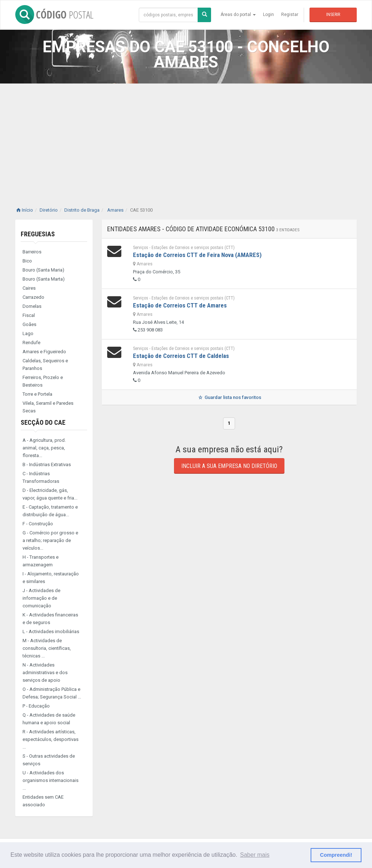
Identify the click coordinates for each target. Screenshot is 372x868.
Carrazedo (33, 297)
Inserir (333, 15)
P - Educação (36, 706)
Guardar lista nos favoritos (229, 397)
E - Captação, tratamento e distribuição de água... (50, 511)
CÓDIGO (54, 15)
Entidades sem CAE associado (43, 801)
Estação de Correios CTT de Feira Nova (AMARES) (197, 255)
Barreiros (32, 252)
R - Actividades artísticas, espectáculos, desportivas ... (50, 739)
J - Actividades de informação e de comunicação (41, 598)
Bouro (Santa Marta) (44, 279)
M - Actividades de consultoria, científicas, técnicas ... (47, 648)
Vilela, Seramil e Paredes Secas (48, 407)
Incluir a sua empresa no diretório (229, 466)
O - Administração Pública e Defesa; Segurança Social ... (52, 693)
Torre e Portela (37, 394)
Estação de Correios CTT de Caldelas (181, 356)
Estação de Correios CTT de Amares (180, 305)
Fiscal (29, 315)
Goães (29, 324)
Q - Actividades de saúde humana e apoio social (49, 719)
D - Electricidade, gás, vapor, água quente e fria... (50, 494)
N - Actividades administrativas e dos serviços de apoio (45, 673)
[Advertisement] (186, 138)
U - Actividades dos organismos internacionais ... (50, 780)
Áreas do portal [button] (238, 15)
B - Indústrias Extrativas (47, 464)
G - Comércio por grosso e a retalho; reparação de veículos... (50, 540)
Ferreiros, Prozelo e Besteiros (43, 381)
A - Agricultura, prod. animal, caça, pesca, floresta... (44, 448)
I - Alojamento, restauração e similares (51, 578)
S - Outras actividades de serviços (49, 760)
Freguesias (38, 234)
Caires (29, 288)
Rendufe (31, 343)
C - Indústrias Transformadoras (41, 477)
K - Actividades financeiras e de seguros (50, 619)
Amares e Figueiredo (44, 352)
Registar (290, 15)
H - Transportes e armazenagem (41, 561)
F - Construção (38, 524)
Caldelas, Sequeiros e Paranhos (45, 364)
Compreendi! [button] (336, 855)
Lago (28, 333)
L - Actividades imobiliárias (51, 631)
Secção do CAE (43, 422)
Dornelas (32, 306)
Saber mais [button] (255, 855)
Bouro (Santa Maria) (43, 270)
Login (268, 15)
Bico (27, 261)
